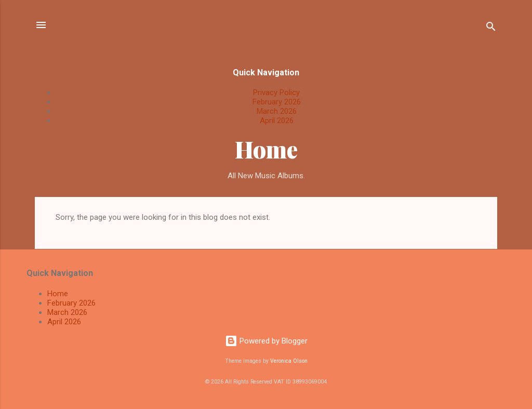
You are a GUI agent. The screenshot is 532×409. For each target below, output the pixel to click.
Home (266, 149)
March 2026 (277, 111)
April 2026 (277, 121)
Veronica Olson (289, 361)
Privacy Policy (276, 93)
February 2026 (277, 102)
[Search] (491, 28)
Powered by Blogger (266, 341)
